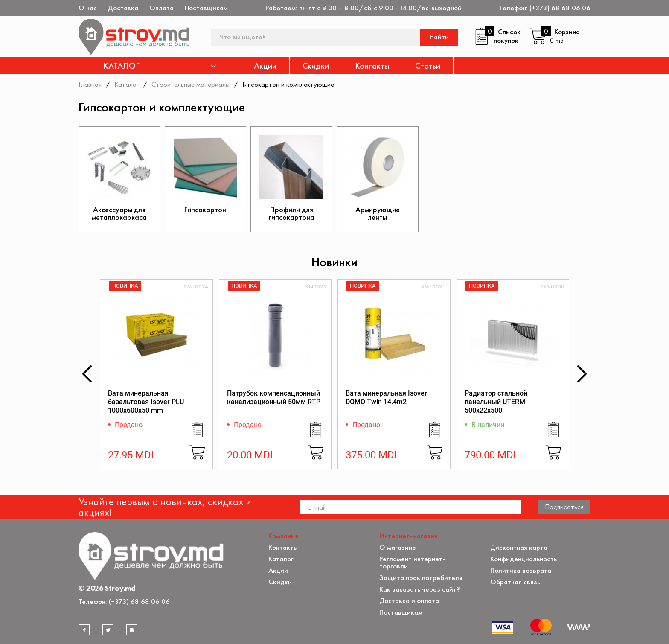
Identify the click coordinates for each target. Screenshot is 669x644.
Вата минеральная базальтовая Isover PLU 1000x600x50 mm (146, 402)
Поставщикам (206, 8)
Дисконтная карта (519, 547)
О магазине (398, 547)
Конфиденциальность (524, 559)
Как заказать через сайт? (420, 589)
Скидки (316, 66)
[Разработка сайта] (579, 627)
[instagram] (132, 630)
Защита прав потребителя (421, 578)
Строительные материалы (191, 84)
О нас (88, 8)
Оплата (161, 8)
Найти (439, 37)
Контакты (372, 66)
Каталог (127, 84)
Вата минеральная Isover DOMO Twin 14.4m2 (386, 398)
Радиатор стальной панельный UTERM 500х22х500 (496, 402)
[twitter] (108, 630)
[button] (87, 374)
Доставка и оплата (409, 601)
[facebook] (84, 630)
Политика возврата (521, 570)
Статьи (428, 66)
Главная (90, 84)
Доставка (123, 8)
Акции (265, 66)
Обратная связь (515, 582)
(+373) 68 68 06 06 (560, 8)
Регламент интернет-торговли (412, 562)
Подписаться (564, 507)
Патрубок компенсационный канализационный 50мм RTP (274, 398)
